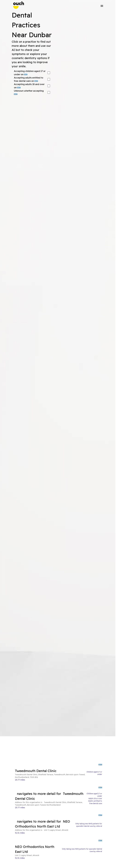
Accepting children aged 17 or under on (30, 73)
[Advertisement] (59, 750)
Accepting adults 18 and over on (29, 86)
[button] (102, 6)
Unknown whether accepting (29, 92)
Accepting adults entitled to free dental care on (29, 79)
